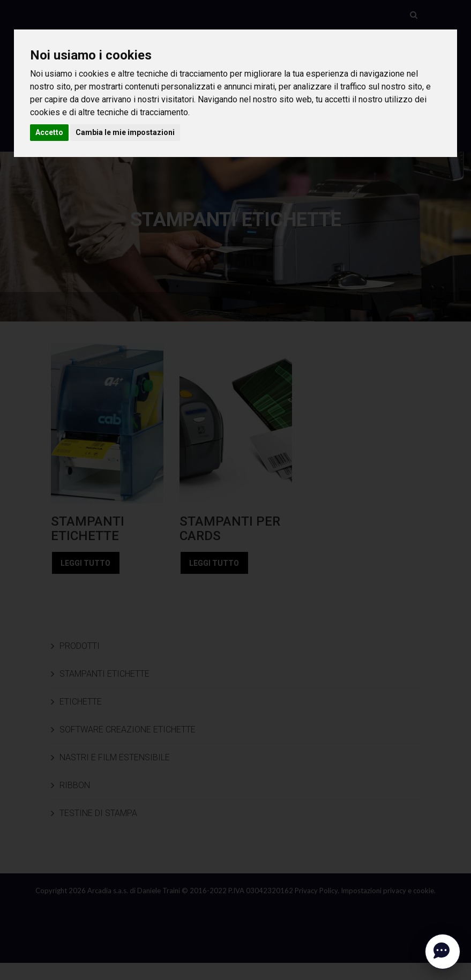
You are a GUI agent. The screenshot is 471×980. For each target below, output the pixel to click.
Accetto (49, 132)
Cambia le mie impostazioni (125, 132)
